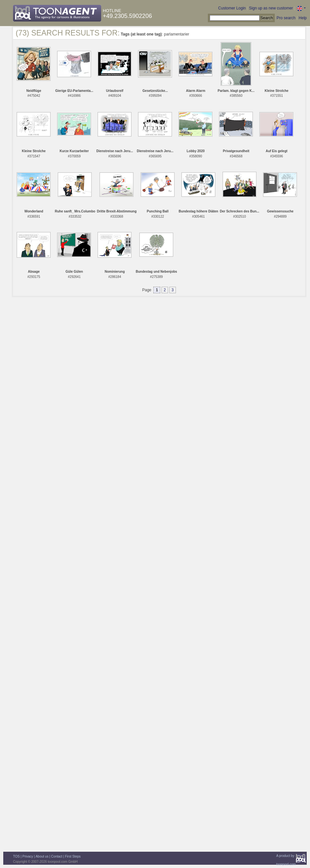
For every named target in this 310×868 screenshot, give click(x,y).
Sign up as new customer (271, 8)
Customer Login (232, 8)
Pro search (286, 18)
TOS (16, 856)
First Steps (73, 856)
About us (42, 856)
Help (303, 18)
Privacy (28, 856)
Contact (57, 856)
